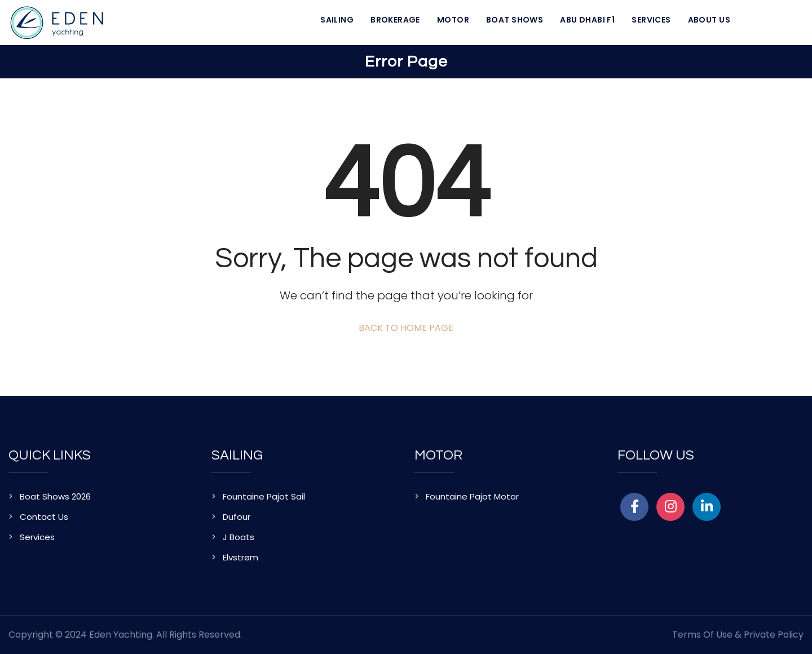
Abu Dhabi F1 (587, 20)
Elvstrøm (240, 557)
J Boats (239, 537)
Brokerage (395, 20)
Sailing (337, 20)
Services (651, 20)
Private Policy (774, 635)
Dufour (237, 517)
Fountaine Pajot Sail (264, 496)
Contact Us (44, 517)
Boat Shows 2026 (55, 496)
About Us (709, 20)
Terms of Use (702, 635)
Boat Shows (515, 20)
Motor (453, 20)
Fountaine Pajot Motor (472, 496)
